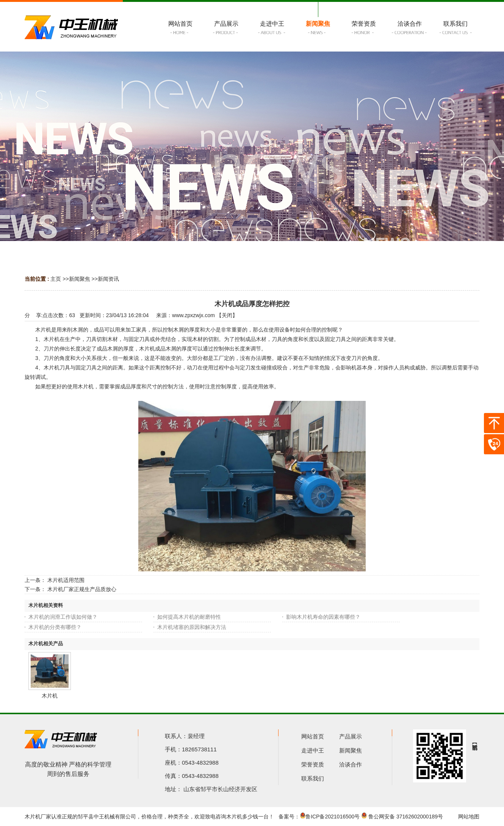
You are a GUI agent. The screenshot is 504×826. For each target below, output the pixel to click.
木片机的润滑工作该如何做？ (63, 617)
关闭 (227, 315)
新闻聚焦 (80, 279)
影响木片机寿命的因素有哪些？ (323, 617)
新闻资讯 (108, 279)
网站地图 (469, 817)
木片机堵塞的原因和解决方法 (192, 627)
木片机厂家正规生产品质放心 (82, 589)
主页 (56, 279)
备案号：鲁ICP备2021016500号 (319, 817)
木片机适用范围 (66, 580)
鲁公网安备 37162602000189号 (402, 817)
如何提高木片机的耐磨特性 (189, 617)
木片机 (50, 696)
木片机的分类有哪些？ (55, 627)
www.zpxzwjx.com (193, 315)
